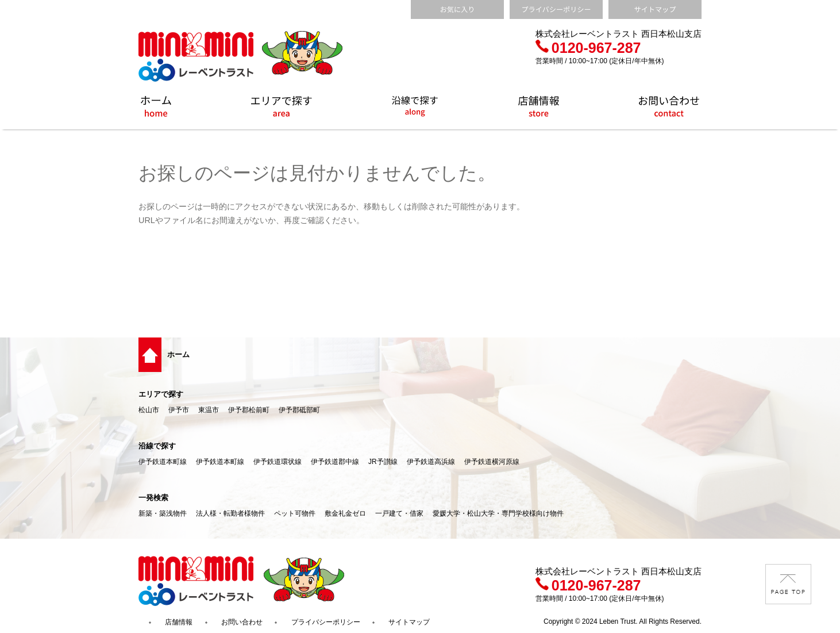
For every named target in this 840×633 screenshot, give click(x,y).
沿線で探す (157, 446)
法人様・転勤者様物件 (230, 513)
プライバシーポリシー (326, 622)
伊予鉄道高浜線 (431, 462)
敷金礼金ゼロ (345, 513)
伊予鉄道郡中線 (335, 462)
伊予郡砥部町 (299, 410)
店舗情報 (179, 622)
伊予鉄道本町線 (163, 462)
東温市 (209, 410)
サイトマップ (409, 622)
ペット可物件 (295, 513)
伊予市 (179, 410)
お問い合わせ (242, 622)
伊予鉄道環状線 (278, 462)
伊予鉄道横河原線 (492, 462)
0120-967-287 (588, 48)
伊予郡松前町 (249, 410)
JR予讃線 (383, 462)
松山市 (149, 410)
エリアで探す (161, 394)
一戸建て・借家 (399, 513)
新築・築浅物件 (163, 513)
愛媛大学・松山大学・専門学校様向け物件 (498, 513)
